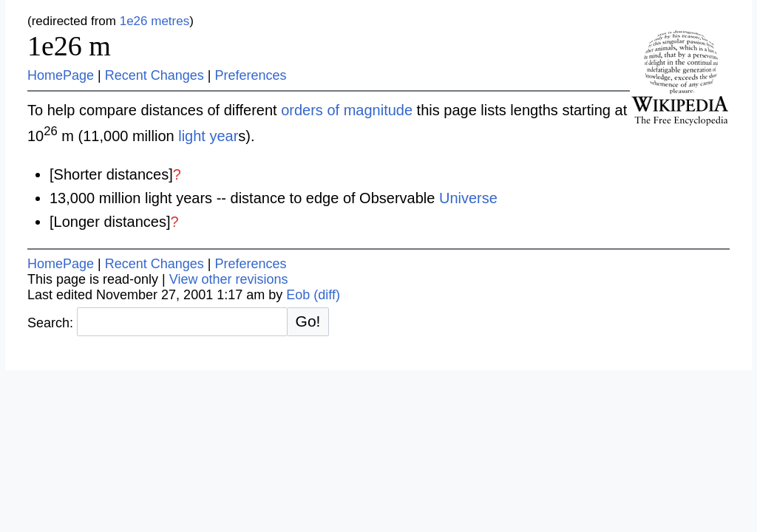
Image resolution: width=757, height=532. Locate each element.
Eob (298, 295)
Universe (468, 198)
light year (208, 136)
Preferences (251, 75)
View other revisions (229, 279)
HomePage (61, 75)
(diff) (327, 295)
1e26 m (69, 46)
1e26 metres (155, 21)
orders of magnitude (347, 110)
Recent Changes (155, 75)
